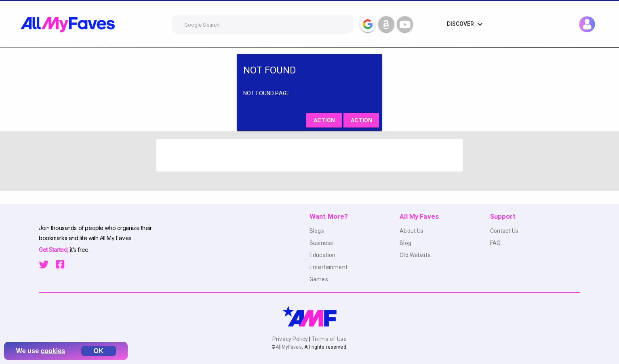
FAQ (495, 243)
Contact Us (504, 231)
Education (322, 255)
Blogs (317, 231)
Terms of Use (328, 339)
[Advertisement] (309, 155)
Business (321, 243)
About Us (412, 231)
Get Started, (54, 250)
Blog (405, 243)
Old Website (415, 255)
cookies (53, 351)
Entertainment (328, 267)
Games (319, 279)
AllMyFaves (288, 347)
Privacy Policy (291, 339)
